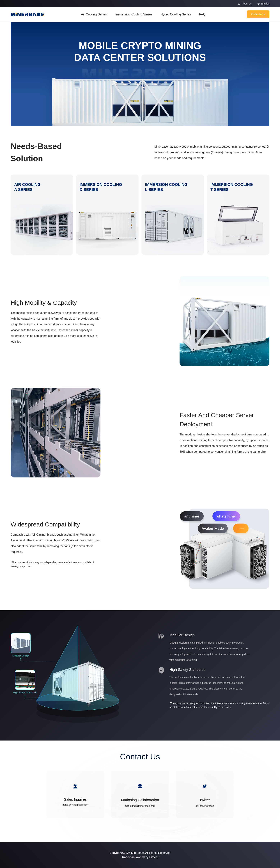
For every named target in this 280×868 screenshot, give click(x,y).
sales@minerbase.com (75, 805)
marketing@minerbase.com (140, 806)
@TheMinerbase (205, 806)
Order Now (258, 14)
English (265, 4)
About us (247, 4)
